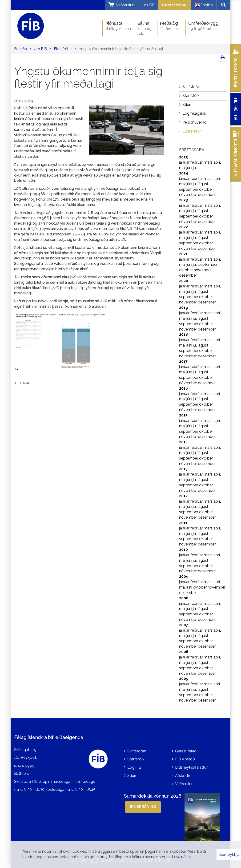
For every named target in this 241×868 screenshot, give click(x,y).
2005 (184, 679)
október (206, 189)
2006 (184, 652)
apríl (217, 162)
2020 (184, 281)
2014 (183, 442)
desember (207, 195)
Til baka (22, 383)
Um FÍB (148, 5)
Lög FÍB (134, 767)
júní (190, 168)
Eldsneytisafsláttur (191, 767)
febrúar (197, 162)
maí (183, 168)
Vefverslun (184, 784)
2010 (183, 550)
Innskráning (143, 807)
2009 (184, 576)
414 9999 (26, 765)
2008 (184, 598)
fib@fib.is (22, 773)
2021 (183, 254)
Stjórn (132, 776)
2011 (183, 523)
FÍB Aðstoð (185, 759)
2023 (183, 200)
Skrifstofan (137, 751)
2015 (183, 415)
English (204, 5)
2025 (183, 157)
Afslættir (183, 776)
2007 (184, 625)
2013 (183, 469)
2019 (183, 308)
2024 (184, 173)
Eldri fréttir (63, 49)
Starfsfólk (136, 759)
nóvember (189, 195)
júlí (195, 168)
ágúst (203, 184)
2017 (183, 361)
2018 (183, 334)
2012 (183, 496)
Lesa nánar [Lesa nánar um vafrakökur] (181, 857)
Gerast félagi (175, 5)
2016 (183, 388)
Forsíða (20, 49)
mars (209, 162)
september (189, 189)
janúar (185, 162)
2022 (183, 227)
